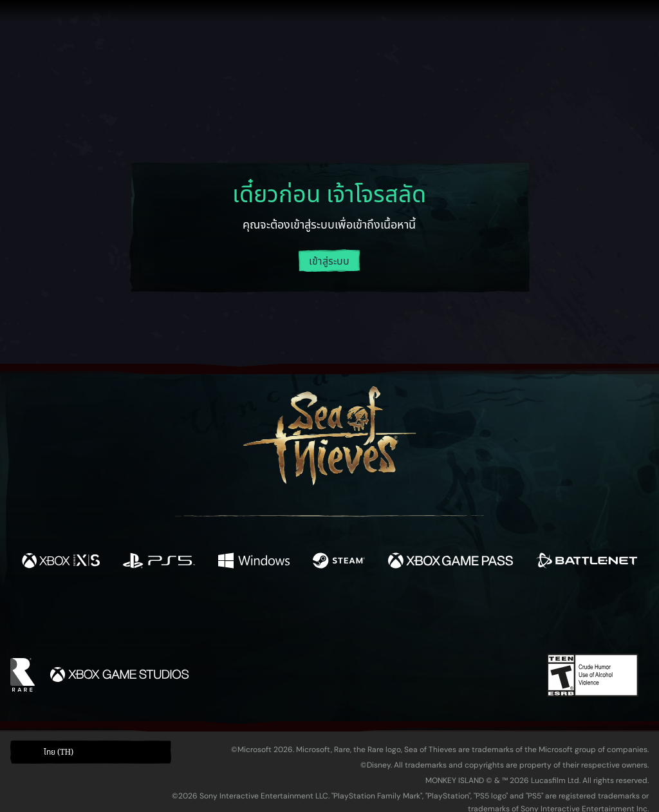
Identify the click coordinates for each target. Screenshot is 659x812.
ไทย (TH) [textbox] (59, 752)
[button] (91, 752)
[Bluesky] (454, 619)
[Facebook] (201, 616)
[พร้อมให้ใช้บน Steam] (339, 563)
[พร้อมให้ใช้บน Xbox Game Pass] (450, 563)
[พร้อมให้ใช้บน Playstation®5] (159, 563)
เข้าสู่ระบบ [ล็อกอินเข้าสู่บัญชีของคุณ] (329, 261)
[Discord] (382, 619)
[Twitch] (272, 618)
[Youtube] (326, 617)
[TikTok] (418, 618)
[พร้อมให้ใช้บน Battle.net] (587, 563)
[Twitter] (234, 617)
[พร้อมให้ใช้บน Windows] (254, 563)
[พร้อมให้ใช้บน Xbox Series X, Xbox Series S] (61, 563)
